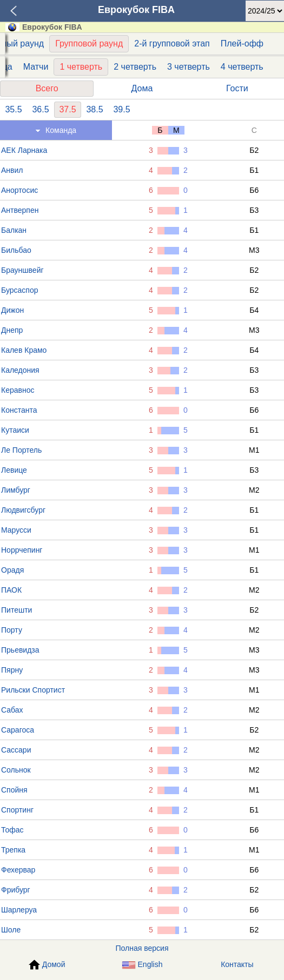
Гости (237, 88)
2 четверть (135, 67)
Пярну (12, 670)
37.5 (67, 109)
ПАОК (11, 590)
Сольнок (16, 770)
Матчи (36, 67)
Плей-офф (242, 43)
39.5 (121, 109)
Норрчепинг (22, 550)
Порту (12, 630)
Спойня (14, 790)
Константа (19, 410)
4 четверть (242, 67)
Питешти (16, 610)
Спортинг (17, 810)
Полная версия (142, 948)
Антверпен (20, 210)
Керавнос (18, 390)
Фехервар (18, 870)
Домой (47, 965)
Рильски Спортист (33, 690)
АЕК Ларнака (24, 150)
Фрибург (16, 890)
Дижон (12, 310)
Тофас (12, 830)
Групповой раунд (89, 43)
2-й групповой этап (172, 43)
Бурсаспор (19, 290)
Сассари (16, 750)
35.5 (13, 109)
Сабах (12, 710)
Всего (47, 88)
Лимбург (16, 490)
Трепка (13, 850)
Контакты (237, 964)
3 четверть (189, 67)
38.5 (94, 109)
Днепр (12, 330)
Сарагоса (18, 730)
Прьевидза (20, 650)
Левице (14, 470)
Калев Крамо (24, 350)
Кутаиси (15, 430)
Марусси (16, 530)
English (142, 965)
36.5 (40, 109)
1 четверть (81, 67)
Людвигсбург (23, 510)
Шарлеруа (19, 910)
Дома (142, 88)
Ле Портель (21, 450)
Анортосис (19, 190)
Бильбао (16, 250)
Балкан (14, 230)
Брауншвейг (22, 270)
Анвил (12, 170)
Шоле (11, 930)
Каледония (20, 370)
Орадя (12, 570)
